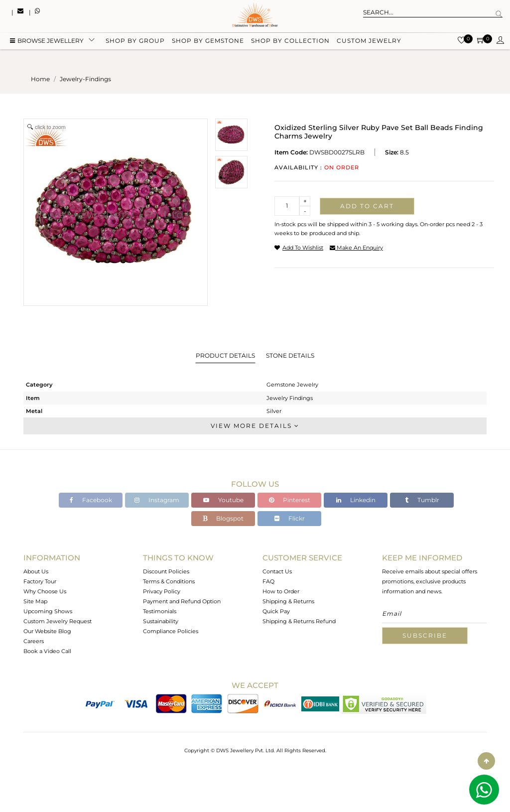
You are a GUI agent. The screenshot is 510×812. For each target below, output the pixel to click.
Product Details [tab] (225, 355)
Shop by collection (290, 41)
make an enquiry (356, 248)
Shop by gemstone (208, 41)
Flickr (290, 518)
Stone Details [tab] (290, 355)
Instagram (157, 500)
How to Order (281, 591)
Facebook (91, 500)
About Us (36, 571)
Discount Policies (166, 571)
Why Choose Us (45, 591)
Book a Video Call (47, 651)
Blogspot (223, 518)
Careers (34, 641)
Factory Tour (40, 581)
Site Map (35, 601)
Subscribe (425, 635)
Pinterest (290, 500)
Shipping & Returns (288, 601)
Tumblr (422, 500)
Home (40, 79)
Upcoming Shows (48, 611)
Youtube (223, 500)
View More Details (255, 426)
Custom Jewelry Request (58, 621)
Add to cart (367, 206)
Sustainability (161, 621)
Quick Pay (276, 611)
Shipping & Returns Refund (299, 621)
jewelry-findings (85, 79)
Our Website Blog (47, 631)
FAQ (268, 581)
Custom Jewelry (369, 41)
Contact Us (277, 571)
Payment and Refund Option (182, 601)
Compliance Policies (171, 631)
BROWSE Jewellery (47, 41)
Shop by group (135, 41)
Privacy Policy (162, 591)
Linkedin (356, 500)
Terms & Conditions (169, 581)
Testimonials (160, 611)
